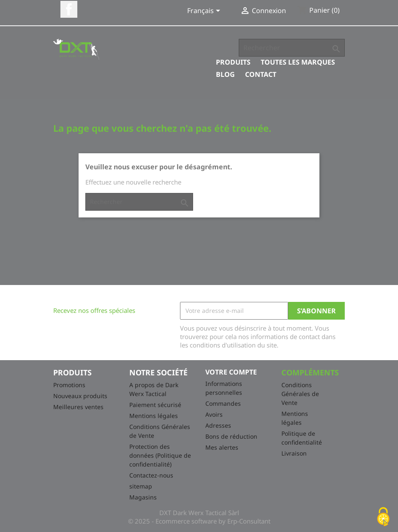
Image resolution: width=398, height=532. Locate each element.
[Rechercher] (292, 48)
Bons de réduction (231, 436)
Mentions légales (154, 416)
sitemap (141, 486)
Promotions (69, 385)
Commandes (223, 403)
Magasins (143, 497)
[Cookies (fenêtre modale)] (383, 517)
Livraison (294, 453)
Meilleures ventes (78, 407)
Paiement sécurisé (155, 405)
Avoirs (214, 414)
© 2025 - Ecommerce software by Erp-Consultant (199, 521)
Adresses (218, 425)
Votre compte (231, 372)
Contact (261, 74)
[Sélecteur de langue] (205, 11)
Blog (225, 74)
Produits (233, 62)
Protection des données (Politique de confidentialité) (160, 455)
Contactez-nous (151, 475)
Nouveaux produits (80, 396)
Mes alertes (222, 447)
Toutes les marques (298, 62)
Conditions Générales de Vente (300, 394)
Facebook (69, 9)
